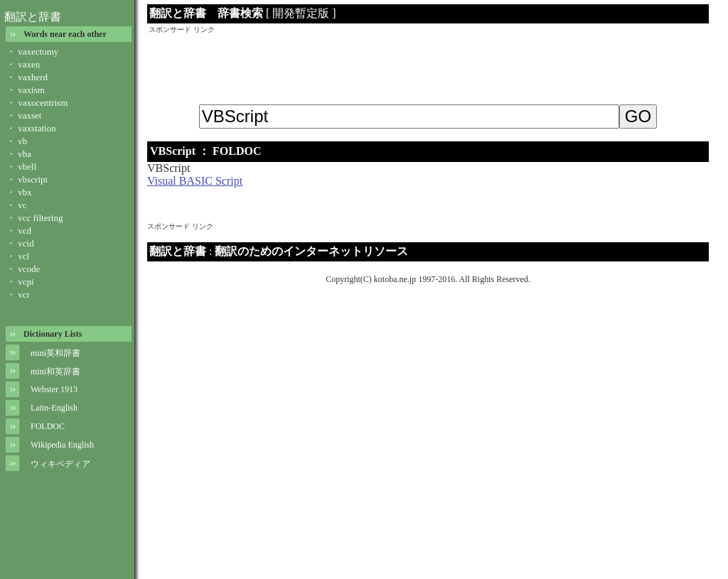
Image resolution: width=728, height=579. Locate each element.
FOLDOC (48, 426)
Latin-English (54, 408)
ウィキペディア (60, 464)
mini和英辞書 (55, 372)
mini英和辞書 (55, 353)
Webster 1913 (54, 389)
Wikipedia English (62, 445)
